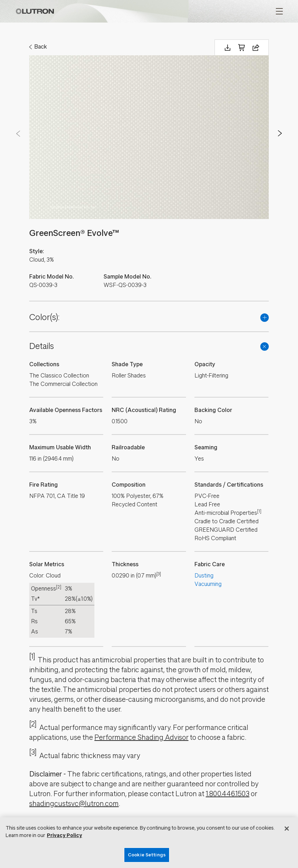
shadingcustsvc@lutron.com (74, 804)
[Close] (287, 829)
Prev (18, 133)
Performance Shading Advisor (141, 738)
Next (280, 133)
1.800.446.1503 (228, 794)
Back (41, 47)
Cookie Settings (147, 855)
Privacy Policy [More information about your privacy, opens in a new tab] (64, 835)
